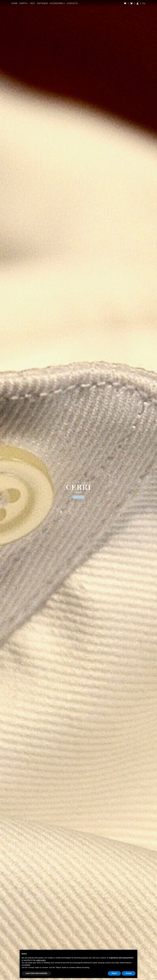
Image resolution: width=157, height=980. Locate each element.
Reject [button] (114, 973)
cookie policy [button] (41, 960)
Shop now (78, 497)
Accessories (56, 3)
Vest (33, 3)
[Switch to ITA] (144, 4)
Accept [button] (129, 973)
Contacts (72, 3)
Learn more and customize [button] (36, 973)
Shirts (23, 3)
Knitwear (42, 3)
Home (14, 3)
